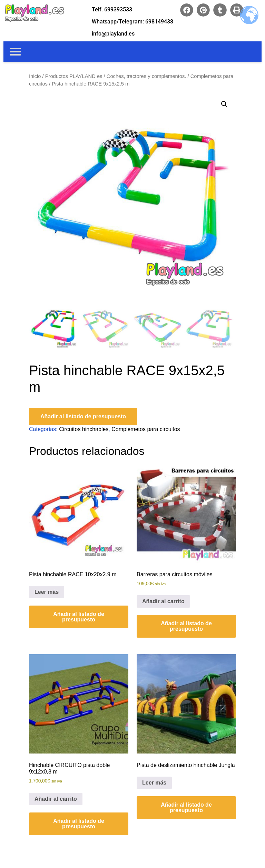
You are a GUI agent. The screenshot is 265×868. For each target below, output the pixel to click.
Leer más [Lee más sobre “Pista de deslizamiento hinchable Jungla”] (154, 783)
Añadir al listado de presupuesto (83, 416)
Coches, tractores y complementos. (146, 76)
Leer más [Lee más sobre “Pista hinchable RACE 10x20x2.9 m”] (47, 592)
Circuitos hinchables (84, 429)
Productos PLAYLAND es (74, 76)
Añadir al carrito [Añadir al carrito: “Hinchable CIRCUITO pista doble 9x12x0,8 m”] (56, 799)
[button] (187, 10)
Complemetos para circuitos (146, 429)
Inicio (35, 76)
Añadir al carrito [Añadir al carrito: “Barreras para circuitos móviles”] (163, 601)
